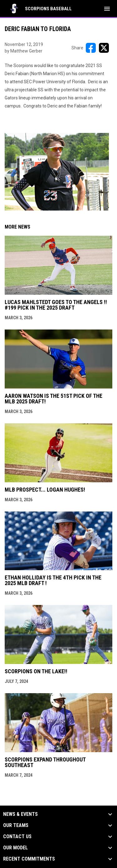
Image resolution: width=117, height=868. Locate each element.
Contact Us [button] (17, 837)
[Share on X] (104, 48)
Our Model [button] (15, 848)
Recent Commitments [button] (29, 859)
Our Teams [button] (16, 825)
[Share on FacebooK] (91, 48)
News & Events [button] (20, 814)
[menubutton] (107, 9)
